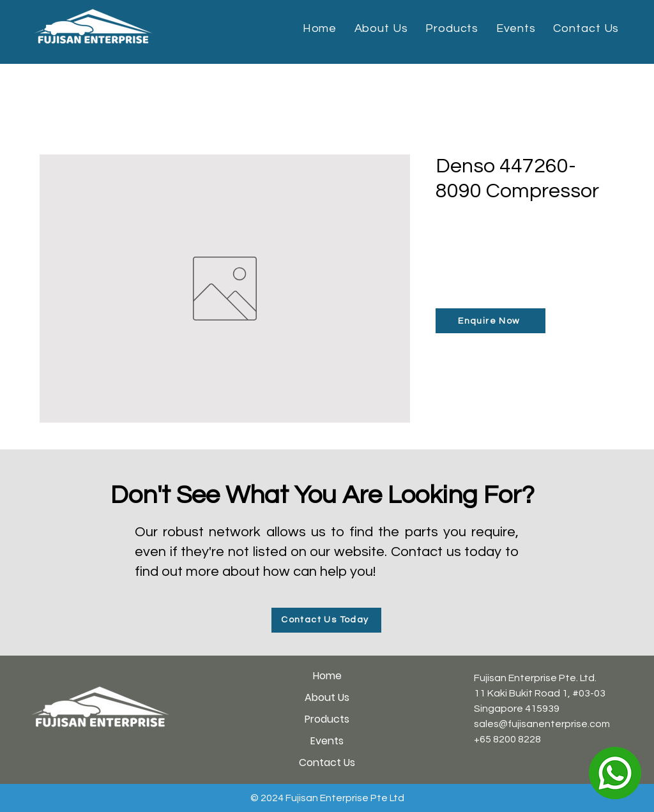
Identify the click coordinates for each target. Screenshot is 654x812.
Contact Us (327, 763)
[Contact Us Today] (326, 620)
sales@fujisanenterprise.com (542, 724)
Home (327, 676)
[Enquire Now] (490, 321)
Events (327, 741)
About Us (327, 697)
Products (327, 719)
